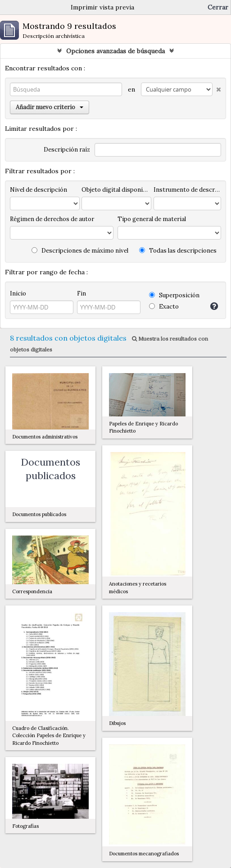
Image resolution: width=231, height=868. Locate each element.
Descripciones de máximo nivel (80, 251)
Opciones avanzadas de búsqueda (115, 51)
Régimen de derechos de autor (52, 219)
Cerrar (218, 7)
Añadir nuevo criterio (50, 107)
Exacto (164, 307)
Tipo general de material (152, 219)
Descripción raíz (67, 150)
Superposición (174, 295)
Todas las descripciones (178, 251)
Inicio (18, 293)
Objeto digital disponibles (116, 190)
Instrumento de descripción (187, 190)
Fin (82, 293)
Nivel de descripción (38, 190)
